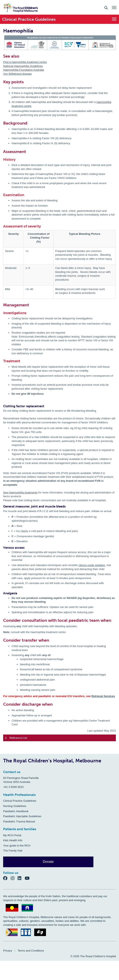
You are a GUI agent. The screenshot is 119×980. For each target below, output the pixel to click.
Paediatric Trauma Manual (19, 821)
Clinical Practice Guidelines (20, 801)
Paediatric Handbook (16, 811)
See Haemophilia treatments (20, 493)
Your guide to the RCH (17, 846)
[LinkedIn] (21, 878)
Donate (48, 862)
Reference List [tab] (16, 738)
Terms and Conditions (31, 951)
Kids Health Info (13, 840)
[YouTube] (28, 878)
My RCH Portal (12, 835)
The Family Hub (13, 851)
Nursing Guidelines (15, 806)
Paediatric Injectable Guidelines (22, 816)
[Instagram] (14, 878)
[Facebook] (7, 878)
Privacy (8, 951)
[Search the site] (106, 7)
